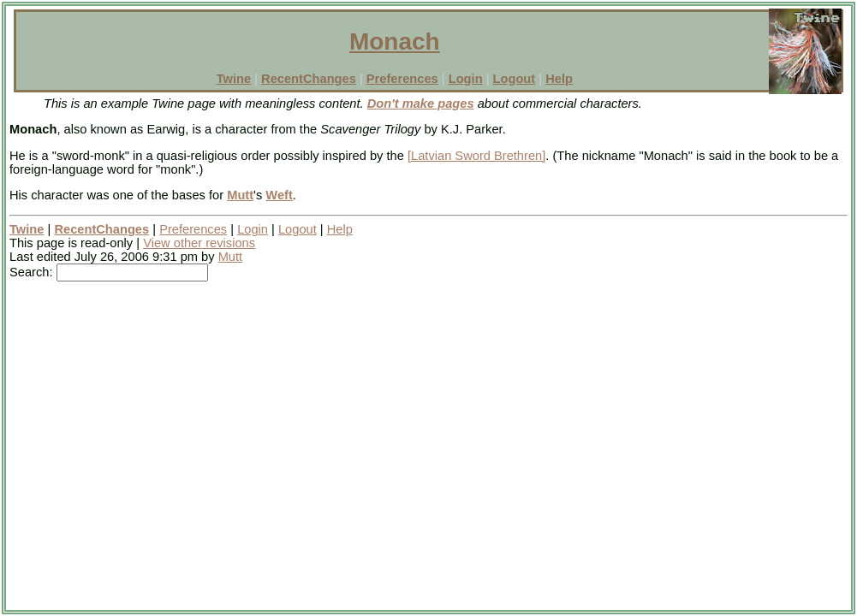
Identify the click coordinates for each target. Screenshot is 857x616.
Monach (395, 41)
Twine (234, 79)
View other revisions (199, 243)
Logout (515, 79)
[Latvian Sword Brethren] (476, 156)
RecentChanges (309, 79)
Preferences (402, 79)
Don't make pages (421, 104)
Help (559, 79)
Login (466, 79)
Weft (279, 195)
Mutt (240, 195)
